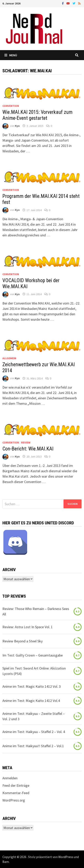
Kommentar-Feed (16, 793)
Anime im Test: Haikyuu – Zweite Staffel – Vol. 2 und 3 (34, 716)
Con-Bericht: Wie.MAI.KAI (28, 449)
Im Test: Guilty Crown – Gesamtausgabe (33, 655)
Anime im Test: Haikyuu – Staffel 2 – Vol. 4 (34, 732)
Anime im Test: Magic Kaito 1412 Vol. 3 (32, 686)
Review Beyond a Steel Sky (23, 641)
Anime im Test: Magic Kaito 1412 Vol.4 (31, 701)
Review (26, 442)
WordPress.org (14, 800)
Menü (11, 55)
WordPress (66, 857)
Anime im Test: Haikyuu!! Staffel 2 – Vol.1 (33, 746)
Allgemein (9, 358)
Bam (6, 862)
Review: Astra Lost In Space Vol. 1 (28, 627)
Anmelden (10, 778)
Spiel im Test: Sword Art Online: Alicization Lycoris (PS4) (34, 671)
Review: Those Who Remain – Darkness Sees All (36, 611)
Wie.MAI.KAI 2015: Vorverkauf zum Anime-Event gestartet (37, 115)
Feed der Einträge (16, 785)
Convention (11, 106)
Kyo (17, 126)
